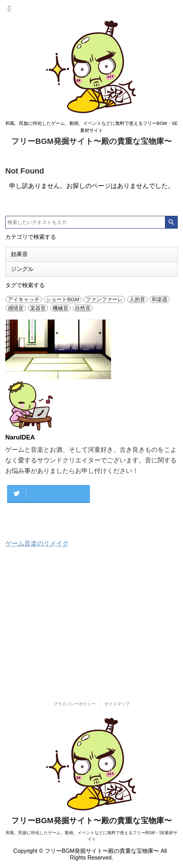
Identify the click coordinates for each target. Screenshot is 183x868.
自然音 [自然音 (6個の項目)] (83, 308)
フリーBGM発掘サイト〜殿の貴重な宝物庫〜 (91, 141)
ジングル (22, 269)
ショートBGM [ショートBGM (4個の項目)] (62, 299)
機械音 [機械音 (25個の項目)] (60, 308)
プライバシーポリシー (74, 704)
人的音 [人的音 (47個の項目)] (137, 299)
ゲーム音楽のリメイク (37, 544)
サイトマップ (117, 704)
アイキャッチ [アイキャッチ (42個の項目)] (24, 299)
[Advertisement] (91, 612)
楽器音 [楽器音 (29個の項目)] (38, 308)
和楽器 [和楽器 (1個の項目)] (160, 299)
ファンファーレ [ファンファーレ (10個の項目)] (104, 299)
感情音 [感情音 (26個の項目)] (16, 308)
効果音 (19, 254)
